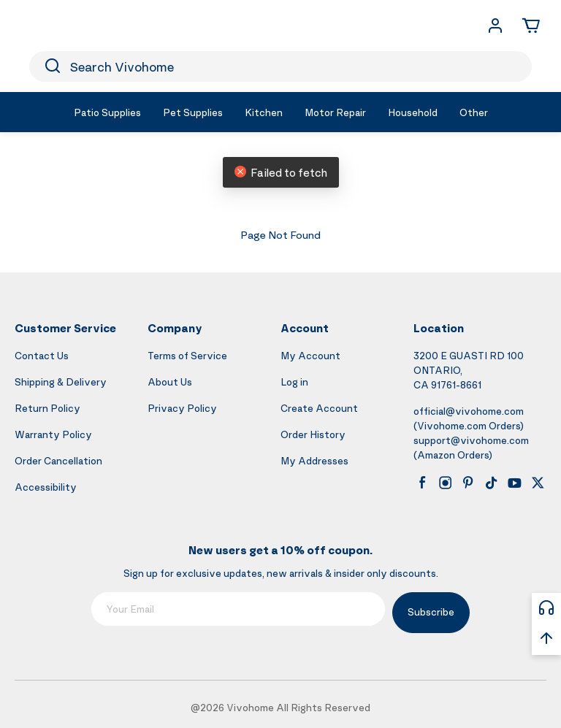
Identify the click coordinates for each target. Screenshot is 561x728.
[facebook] (422, 483)
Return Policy (47, 408)
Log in (294, 382)
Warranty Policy (53, 434)
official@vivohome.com (469, 411)
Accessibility (46, 487)
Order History (313, 434)
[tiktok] (492, 483)
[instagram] (446, 483)
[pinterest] (468, 483)
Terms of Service (187, 355)
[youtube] (514, 483)
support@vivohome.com (471, 440)
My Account (310, 355)
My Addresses (314, 460)
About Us (170, 382)
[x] (538, 483)
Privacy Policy (182, 408)
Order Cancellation (58, 460)
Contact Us (42, 355)
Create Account (319, 408)
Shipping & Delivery (61, 382)
